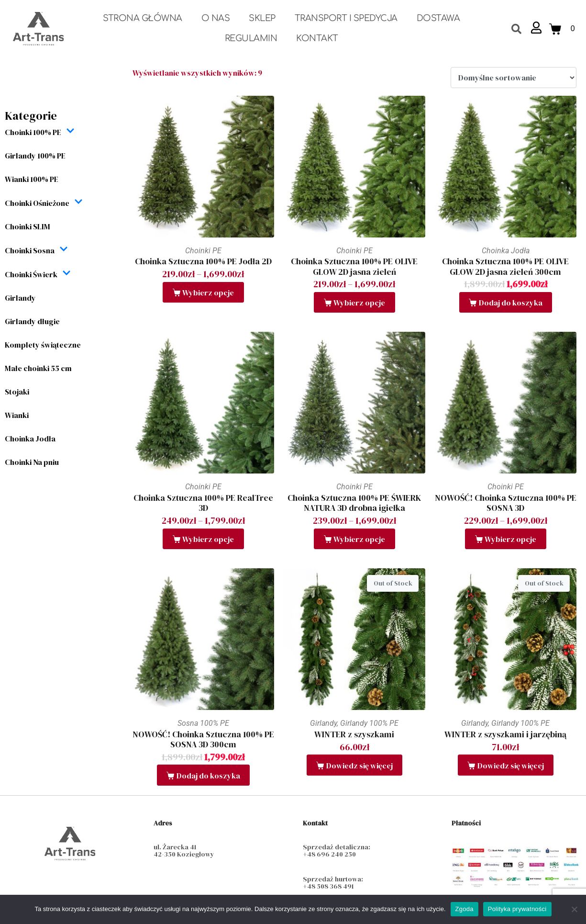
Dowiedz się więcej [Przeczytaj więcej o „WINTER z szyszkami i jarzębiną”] (511, 766)
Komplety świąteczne (43, 345)
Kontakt (317, 38)
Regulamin (251, 38)
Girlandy (20, 298)
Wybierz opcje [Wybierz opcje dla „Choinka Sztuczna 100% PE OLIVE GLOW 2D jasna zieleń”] (359, 303)
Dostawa (438, 18)
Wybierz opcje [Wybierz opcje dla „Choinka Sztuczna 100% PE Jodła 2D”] (208, 293)
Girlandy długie (32, 321)
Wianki (17, 415)
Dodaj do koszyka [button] (511, 303)
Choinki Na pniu (32, 462)
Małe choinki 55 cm (38, 368)
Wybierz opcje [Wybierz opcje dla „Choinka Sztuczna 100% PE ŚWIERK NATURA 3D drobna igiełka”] (359, 539)
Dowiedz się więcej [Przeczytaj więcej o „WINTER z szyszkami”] (359, 766)
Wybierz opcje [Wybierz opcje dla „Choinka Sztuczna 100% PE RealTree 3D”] (208, 539)
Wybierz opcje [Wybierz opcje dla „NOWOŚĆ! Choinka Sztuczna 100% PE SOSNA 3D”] (510, 539)
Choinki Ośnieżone (44, 203)
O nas (216, 18)
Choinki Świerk (38, 274)
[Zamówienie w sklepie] (514, 78)
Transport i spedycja (346, 18)
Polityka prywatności (517, 909)
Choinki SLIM (28, 226)
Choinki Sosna (36, 250)
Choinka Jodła (30, 439)
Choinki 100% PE (40, 132)
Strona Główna (143, 18)
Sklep (262, 18)
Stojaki (17, 392)
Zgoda (464, 909)
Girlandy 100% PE (35, 156)
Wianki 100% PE (32, 179)
